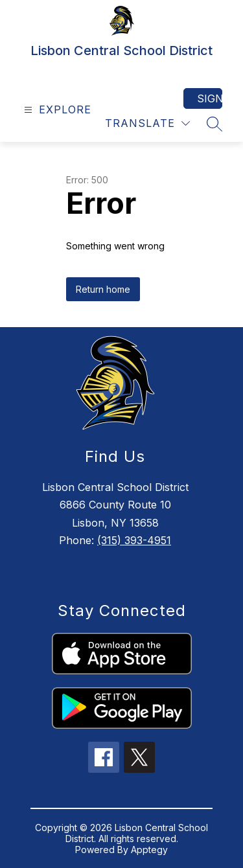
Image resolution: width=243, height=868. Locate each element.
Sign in (210, 98)
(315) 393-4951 (134, 540)
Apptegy (149, 850)
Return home (103, 289)
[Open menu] (56, 110)
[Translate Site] (147, 123)
